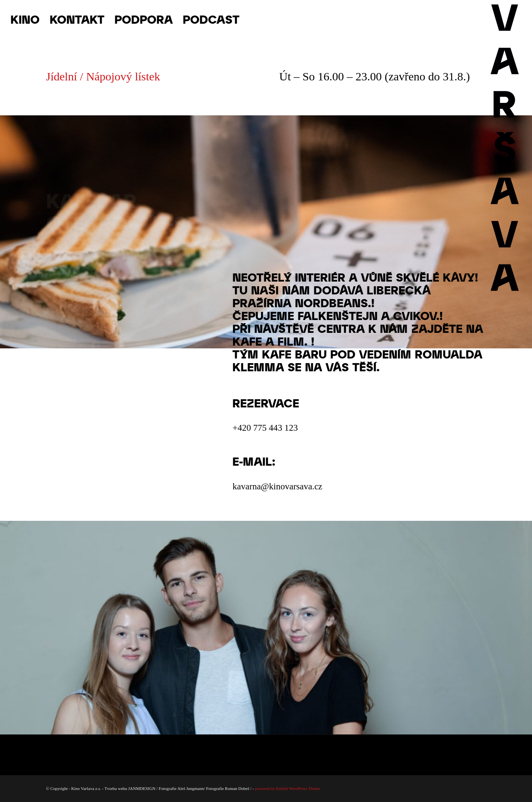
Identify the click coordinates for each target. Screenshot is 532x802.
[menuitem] (25, 19)
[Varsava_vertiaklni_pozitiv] (505, 19)
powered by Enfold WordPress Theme (287, 788)
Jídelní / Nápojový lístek (103, 76)
